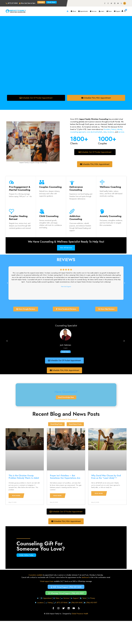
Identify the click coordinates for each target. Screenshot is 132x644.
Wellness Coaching (110, 187)
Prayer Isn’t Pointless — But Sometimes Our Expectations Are (65, 477)
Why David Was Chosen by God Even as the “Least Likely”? (106, 477)
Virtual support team (47, 582)
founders (107, 129)
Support (117, 11)
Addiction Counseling (76, 218)
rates (105, 132)
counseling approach (78, 132)
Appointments (83, 11)
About (73, 11)
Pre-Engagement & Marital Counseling (20, 189)
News (109, 11)
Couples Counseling (50, 187)
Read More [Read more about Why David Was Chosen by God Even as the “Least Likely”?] (99, 494)
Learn (101, 11)
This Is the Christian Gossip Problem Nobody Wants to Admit (24, 477)
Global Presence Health (80, 614)
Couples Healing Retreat (18, 218)
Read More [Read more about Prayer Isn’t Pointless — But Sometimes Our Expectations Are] (57, 496)
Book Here (65, 352)
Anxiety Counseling (111, 216)
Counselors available (36, 576)
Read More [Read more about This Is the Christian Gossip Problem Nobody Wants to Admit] (16, 496)
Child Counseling (49, 216)
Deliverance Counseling (76, 189)
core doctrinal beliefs (94, 132)
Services (93, 11)
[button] (125, 3)
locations (111, 132)
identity (119, 129)
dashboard (85, 578)
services (121, 132)
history (114, 129)
